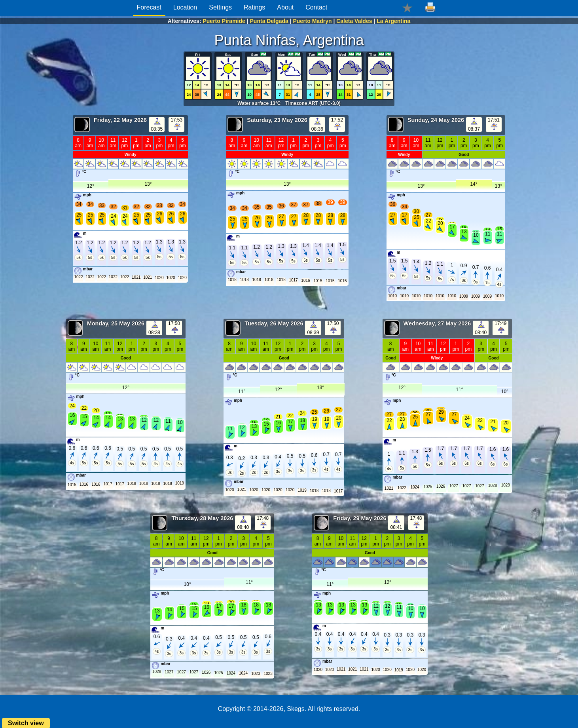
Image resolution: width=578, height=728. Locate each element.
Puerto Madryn (312, 21)
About (285, 7)
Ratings (254, 7)
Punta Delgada (269, 21)
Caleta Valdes (354, 21)
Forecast (149, 7)
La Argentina (393, 21)
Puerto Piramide (224, 21)
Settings (220, 7)
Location (185, 7)
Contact (316, 7)
